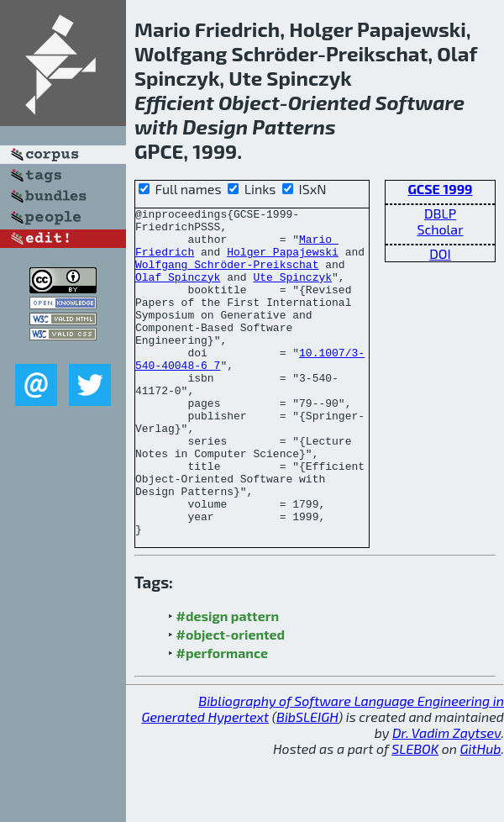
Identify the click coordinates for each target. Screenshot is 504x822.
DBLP (440, 213)
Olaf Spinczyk (178, 292)
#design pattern (228, 681)
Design (215, 126)
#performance (222, 718)
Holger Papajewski (283, 261)
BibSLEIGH (307, 782)
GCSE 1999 (440, 189)
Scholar (440, 229)
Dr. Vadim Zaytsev (446, 798)
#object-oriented (231, 700)
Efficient (174, 102)
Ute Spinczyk (292, 292)
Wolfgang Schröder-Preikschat (227, 277)
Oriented (330, 102)
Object (249, 102)
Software (420, 102)
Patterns (294, 126)
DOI (440, 253)
